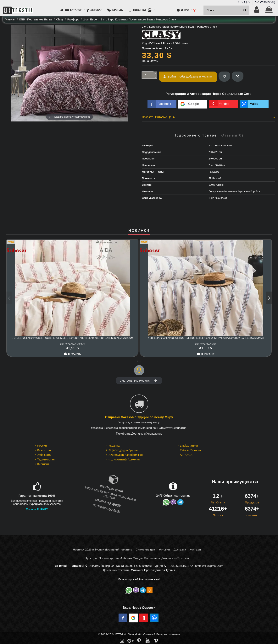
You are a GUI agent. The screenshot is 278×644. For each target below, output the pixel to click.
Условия (164, 549)
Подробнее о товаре (195, 135)
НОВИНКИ (139, 231)
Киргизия (43, 464)
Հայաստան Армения (124, 459)
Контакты (196, 549)
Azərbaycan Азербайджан (126, 455)
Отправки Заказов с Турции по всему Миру (139, 417)
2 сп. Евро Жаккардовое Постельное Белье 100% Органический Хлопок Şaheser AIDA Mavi (206, 338)
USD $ (244, 2)
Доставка (180, 549)
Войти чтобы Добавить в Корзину (188, 76)
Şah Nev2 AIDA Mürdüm (72, 344)
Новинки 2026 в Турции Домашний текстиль (103, 549)
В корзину (72, 354)
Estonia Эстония (191, 450)
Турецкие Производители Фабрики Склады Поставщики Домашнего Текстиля (138, 558)
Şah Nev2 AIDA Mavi (206, 344)
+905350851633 (179, 566)
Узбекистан (45, 455)
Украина (114, 445)
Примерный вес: (153, 48)
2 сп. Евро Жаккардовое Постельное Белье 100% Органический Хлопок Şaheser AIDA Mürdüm (72, 338)
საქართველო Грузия (123, 450)
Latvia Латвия (189, 445)
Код (144, 43)
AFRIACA (186, 455)
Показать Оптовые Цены (208, 117)
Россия (42, 445)
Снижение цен (145, 549)
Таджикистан (46, 459)
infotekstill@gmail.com (209, 566)
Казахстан (44, 450)
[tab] (208, 118)
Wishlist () (265, 2)
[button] (75, 10)
